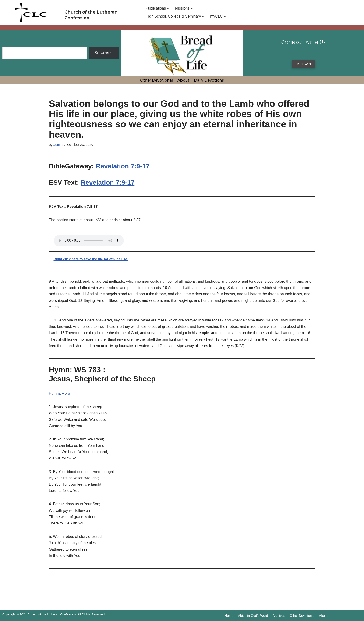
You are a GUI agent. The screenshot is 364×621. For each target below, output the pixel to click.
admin (58, 145)
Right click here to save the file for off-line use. (91, 259)
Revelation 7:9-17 (123, 166)
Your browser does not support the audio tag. (89, 241)
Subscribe (104, 53)
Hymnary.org (60, 393)
